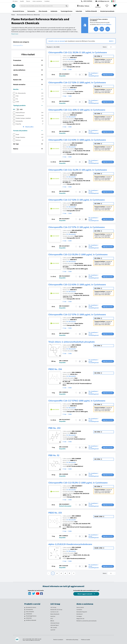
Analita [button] (28, 75)
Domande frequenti (82, 612)
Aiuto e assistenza (37, 1)
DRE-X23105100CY (77, 173)
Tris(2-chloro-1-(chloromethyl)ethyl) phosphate (72, 342)
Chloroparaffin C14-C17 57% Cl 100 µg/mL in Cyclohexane (77, 227)
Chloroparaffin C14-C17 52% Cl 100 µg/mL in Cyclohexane (77, 200)
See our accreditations (106, 24)
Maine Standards (55, 614)
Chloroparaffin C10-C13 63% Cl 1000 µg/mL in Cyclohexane (77, 140)
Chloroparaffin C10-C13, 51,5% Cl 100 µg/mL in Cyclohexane (78, 170)
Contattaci (47, 1)
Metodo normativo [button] (28, 84)
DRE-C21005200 (76, 459)
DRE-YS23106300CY (77, 143)
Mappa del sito (80, 619)
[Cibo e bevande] (25, 612)
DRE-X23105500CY (77, 56)
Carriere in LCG (54, 612)
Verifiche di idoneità (31, 620)
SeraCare (53, 616)
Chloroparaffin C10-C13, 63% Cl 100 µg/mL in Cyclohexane (77, 110)
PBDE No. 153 (55, 513)
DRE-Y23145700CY (77, 318)
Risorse (28, 1)
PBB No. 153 (54, 428)
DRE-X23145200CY (77, 203)
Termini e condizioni (58, 640)
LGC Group (53, 607)
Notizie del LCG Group (56, 610)
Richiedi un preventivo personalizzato (87, 621)
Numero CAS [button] (28, 80)
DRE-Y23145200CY (77, 86)
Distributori (80, 614)
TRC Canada (54, 628)
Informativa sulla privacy (72, 640)
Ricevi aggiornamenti (85, 594)
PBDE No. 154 (55, 369)
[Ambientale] (25, 614)
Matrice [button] (28, 149)
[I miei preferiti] (107, 6)
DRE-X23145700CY (77, 230)
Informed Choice (55, 623)
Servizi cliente (80, 607)
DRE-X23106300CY (77, 113)
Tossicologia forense (31, 616)
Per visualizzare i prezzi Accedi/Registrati (94, 75)
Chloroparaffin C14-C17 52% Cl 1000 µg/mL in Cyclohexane (77, 82)
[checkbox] (14, 93)
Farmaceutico (29, 609)
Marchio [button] (28, 89)
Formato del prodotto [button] (28, 131)
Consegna (79, 616)
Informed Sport (55, 625)
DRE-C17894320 (76, 345)
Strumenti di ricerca (31, 607)
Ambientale (29, 614)
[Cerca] (67, 6)
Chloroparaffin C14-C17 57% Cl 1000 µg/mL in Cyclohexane (77, 315)
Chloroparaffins (18, 45)
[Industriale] (25, 618)
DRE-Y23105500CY (77, 486)
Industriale (29, 618)
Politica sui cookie (86, 640)
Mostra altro (29, 127)
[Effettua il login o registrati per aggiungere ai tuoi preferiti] (76, 75)
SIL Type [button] (28, 144)
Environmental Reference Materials (29, 15)
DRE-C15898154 (76, 372)
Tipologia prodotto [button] (28, 105)
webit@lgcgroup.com (103, 1)
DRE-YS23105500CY (77, 258)
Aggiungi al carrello (108, 75)
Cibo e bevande (30, 612)
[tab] (28, 60)
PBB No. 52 (54, 455)
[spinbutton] (83, 75)
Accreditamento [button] (28, 65)
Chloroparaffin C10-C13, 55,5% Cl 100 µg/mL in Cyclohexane (78, 52)
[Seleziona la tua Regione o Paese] (113, 1)
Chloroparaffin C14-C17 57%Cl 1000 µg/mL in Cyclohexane (77, 401)
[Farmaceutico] (25, 610)
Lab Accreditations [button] (28, 70)
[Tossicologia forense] (25, 616)
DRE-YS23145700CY (77, 404)
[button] (86, 75)
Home (13, 15)
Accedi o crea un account (57, 41)
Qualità (22, 1)
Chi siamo (15, 1)
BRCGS (52, 621)
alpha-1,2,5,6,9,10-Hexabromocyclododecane (70, 544)
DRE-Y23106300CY (77, 288)
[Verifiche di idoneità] (25, 621)
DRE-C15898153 (76, 516)
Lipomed (53, 630)
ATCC (52, 619)
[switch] (18, 109)
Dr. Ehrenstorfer (71, 60)
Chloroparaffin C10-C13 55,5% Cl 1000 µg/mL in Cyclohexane (78, 254)
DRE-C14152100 (76, 547)
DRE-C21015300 (76, 431)
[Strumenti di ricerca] (25, 608)
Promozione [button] (28, 60)
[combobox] (44, 6)
